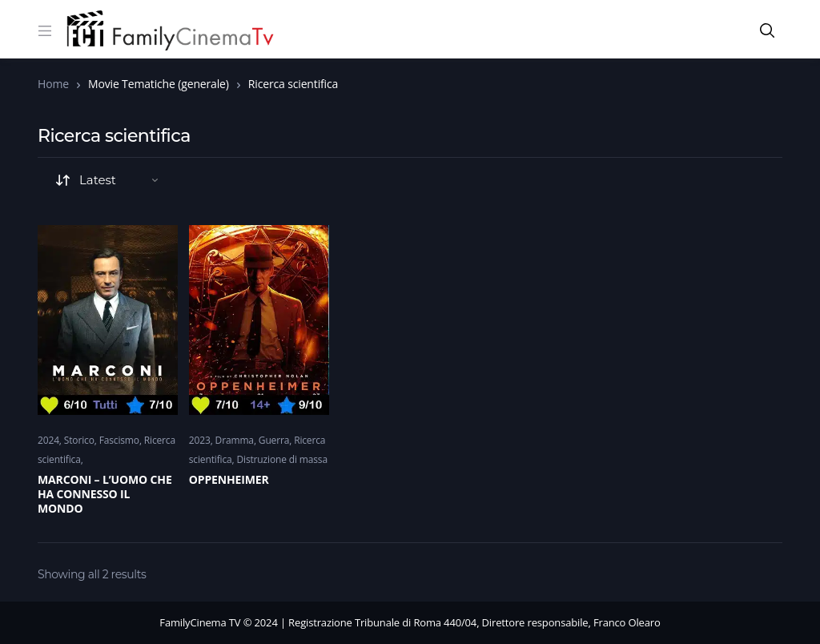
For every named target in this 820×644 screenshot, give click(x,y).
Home (53, 84)
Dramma (235, 440)
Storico (79, 440)
